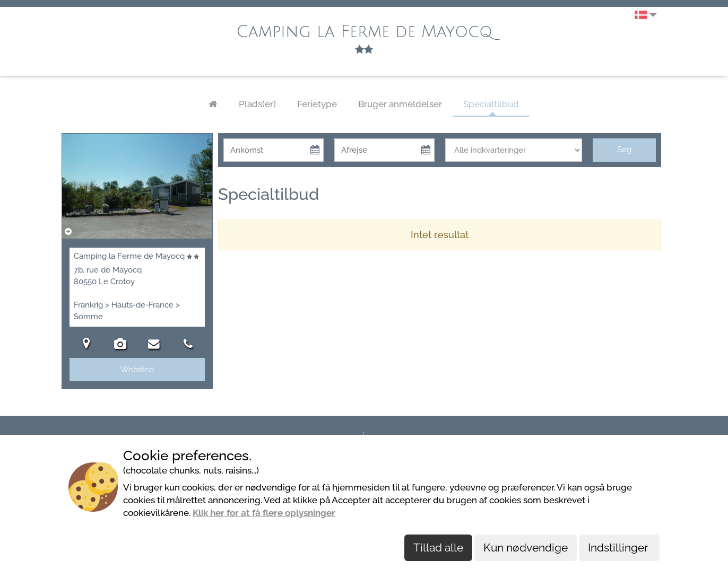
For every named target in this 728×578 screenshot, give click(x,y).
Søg (624, 150)
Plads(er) (257, 104)
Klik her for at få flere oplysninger (264, 513)
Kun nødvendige (526, 548)
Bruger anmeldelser (400, 104)
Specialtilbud (491, 104)
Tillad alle (438, 548)
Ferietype (317, 104)
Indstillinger (619, 548)
